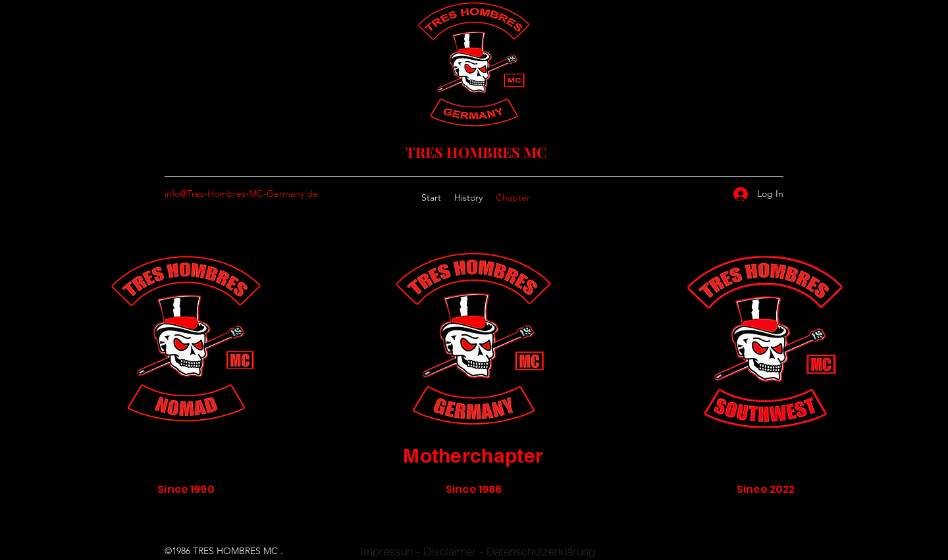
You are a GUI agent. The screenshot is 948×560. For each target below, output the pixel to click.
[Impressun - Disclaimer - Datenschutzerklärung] (477, 551)
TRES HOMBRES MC (476, 152)
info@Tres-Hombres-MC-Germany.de (241, 193)
